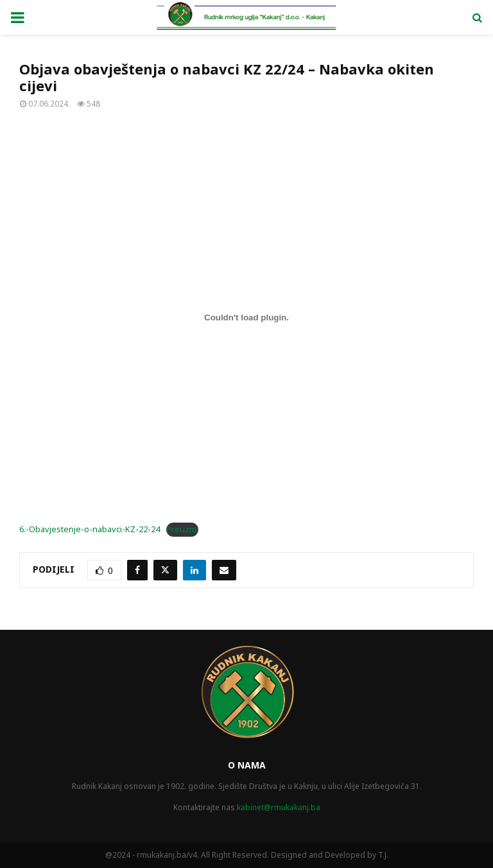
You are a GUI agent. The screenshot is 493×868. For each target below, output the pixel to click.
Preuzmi (182, 529)
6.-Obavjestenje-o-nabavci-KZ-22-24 (90, 529)
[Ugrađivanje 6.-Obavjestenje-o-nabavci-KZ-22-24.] (246, 318)
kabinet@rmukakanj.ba (279, 807)
